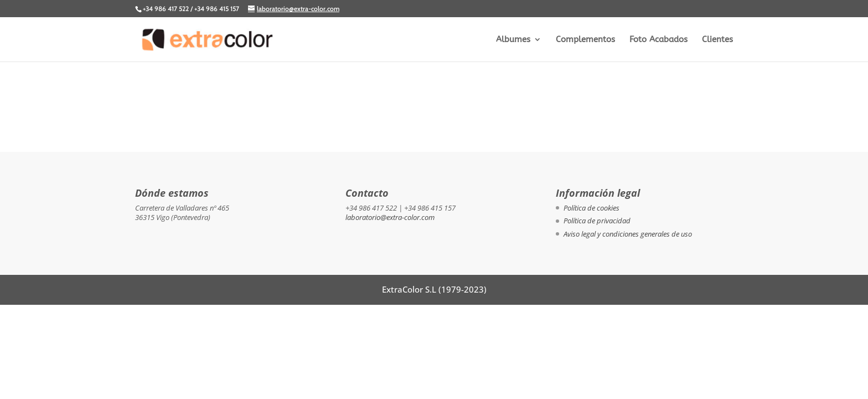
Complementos (585, 40)
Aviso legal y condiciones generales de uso (628, 234)
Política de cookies (591, 208)
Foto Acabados (658, 40)
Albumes (513, 40)
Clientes (717, 40)
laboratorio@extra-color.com (390, 217)
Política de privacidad (597, 221)
